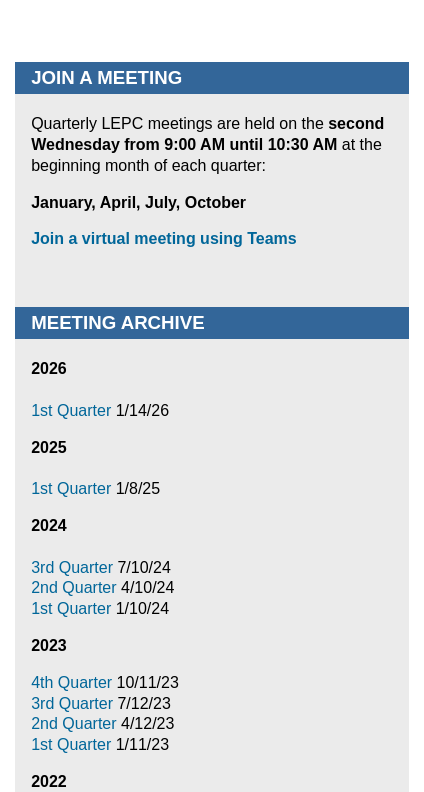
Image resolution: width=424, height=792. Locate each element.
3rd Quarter (74, 567)
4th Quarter (73, 682)
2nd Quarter (76, 587)
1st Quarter (73, 410)
